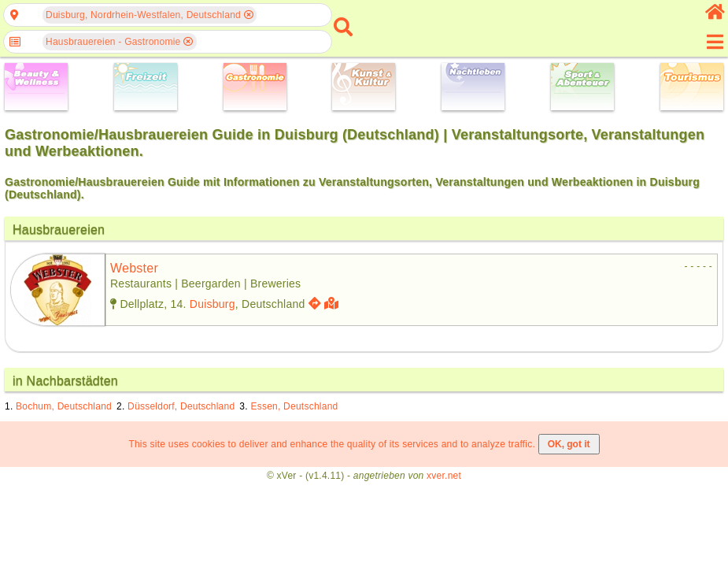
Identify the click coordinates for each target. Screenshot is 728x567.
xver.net (444, 476)
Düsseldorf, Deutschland (181, 406)
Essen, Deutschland (294, 406)
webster (134, 268)
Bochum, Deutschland (64, 406)
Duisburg (212, 304)
